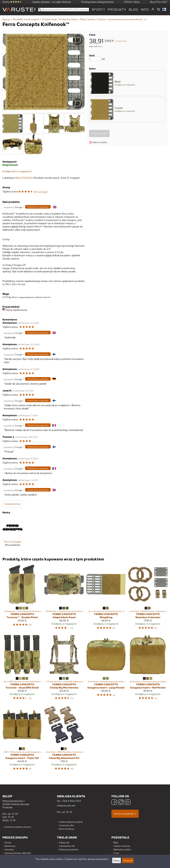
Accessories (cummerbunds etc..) (127, 19)
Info (145, 10)
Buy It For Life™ (159, 2)
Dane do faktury (67, 829)
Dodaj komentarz (13, 504)
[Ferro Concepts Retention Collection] (148, 598)
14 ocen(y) (41, 192)
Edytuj (116, 860)
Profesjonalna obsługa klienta (97, 2)
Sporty (98, 10)
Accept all (128, 860)
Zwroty (8, 842)
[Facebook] (114, 803)
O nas (116, 853)
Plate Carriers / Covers (94, 19)
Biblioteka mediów (122, 849)
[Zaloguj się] (153, 9)
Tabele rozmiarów (122, 846)
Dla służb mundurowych (27, 19)
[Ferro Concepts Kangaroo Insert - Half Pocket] (148, 669)
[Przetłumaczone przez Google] (13, 207)
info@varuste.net (66, 806)
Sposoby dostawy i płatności (18, 853)
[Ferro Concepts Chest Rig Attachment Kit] (64, 739)
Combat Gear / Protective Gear (60, 19)
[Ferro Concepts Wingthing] (106, 598)
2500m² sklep (132, 2)
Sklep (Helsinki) (24, 178)
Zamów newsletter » (125, 814)
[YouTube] (128, 803)
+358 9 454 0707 (71, 801)
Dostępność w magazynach (17, 171)
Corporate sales (66, 825)
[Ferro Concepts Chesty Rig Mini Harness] (64, 669)
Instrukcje (9, 849)
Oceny (12, 2)
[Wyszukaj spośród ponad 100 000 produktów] (64, 10)
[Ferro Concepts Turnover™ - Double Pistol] (22, 598)
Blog (116, 842)
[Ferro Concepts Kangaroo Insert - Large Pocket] (106, 669)
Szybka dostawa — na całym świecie (52, 2)
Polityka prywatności (69, 849)
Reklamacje (10, 846)
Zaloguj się (64, 842)
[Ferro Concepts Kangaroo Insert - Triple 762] (22, 739)
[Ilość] (95, 59)
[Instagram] (121, 803)
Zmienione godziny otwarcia (18, 827)
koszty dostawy (121, 41)
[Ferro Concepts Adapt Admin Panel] (64, 598)
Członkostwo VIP (67, 846)
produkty (117, 10)
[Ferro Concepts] (13, 534)
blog (134, 10)
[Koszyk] (158, 10)
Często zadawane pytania (71, 822)
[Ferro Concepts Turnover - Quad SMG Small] (22, 669)
